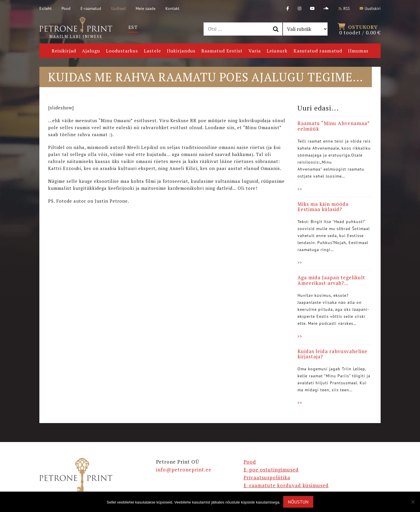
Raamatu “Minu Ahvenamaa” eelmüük (334, 126)
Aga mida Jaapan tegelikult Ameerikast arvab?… (331, 280)
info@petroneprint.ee (184, 470)
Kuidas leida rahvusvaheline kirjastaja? (332, 354)
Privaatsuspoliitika (267, 477)
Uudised (118, 8)
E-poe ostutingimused (271, 470)
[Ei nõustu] (413, 502)
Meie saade (146, 8)
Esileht (45, 8)
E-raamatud (91, 8)
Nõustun (298, 502)
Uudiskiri (370, 8)
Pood (66, 8)
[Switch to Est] (133, 27)
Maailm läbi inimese (76, 28)
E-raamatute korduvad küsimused (286, 485)
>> (300, 189)
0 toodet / (360, 29)
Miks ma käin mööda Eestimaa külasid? (323, 207)
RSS (344, 8)
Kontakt (172, 8)
